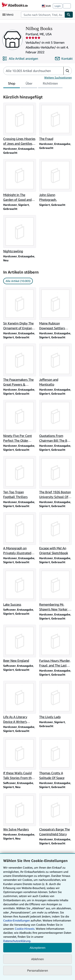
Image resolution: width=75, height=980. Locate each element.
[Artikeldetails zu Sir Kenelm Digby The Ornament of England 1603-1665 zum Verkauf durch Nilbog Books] (20, 309)
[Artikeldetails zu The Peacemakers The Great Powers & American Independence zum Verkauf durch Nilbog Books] (20, 365)
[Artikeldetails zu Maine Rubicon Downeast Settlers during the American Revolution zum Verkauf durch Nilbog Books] (56, 309)
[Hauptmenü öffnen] (9, 15)
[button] (67, 71)
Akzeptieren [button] (37, 948)
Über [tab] (29, 84)
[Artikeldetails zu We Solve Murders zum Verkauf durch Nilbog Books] (20, 812)
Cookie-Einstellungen (16, 920)
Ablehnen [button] (37, 959)
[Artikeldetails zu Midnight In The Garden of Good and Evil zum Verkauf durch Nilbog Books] (20, 181)
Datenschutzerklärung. (17, 941)
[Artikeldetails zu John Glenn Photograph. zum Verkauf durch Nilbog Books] (56, 181)
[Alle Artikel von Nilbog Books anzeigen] (20, 59)
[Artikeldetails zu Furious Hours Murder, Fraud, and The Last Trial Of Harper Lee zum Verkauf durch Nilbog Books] (56, 646)
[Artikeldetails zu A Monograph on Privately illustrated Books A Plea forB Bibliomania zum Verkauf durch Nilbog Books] (20, 534)
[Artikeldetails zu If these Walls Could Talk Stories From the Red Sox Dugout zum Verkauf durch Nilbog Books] (20, 759)
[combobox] (43, 15)
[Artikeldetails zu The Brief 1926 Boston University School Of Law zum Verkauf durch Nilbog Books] (56, 478)
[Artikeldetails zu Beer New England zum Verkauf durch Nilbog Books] (20, 644)
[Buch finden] (69, 15)
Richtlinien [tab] (50, 84)
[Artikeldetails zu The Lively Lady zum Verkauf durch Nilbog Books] (56, 700)
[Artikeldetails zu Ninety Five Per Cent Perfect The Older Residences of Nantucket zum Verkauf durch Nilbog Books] (20, 421)
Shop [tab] (12, 84)
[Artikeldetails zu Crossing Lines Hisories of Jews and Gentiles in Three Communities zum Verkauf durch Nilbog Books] (20, 124)
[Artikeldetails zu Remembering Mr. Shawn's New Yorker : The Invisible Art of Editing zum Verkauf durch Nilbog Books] (56, 590)
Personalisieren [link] (38, 970)
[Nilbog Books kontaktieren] (64, 59)
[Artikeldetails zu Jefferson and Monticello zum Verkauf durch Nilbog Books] (56, 365)
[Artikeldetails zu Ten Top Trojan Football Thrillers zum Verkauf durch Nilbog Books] (20, 478)
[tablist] (33, 84)
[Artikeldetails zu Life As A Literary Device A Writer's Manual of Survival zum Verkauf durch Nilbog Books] (20, 702)
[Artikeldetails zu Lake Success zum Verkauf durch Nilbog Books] (20, 588)
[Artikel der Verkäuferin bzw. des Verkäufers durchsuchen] (29, 71)
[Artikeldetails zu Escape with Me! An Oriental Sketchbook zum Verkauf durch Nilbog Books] (56, 534)
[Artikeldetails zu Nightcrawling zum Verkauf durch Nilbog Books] (20, 234)
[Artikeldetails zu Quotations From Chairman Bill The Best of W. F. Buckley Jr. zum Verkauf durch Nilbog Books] (56, 421)
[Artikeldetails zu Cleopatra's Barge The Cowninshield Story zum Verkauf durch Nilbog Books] (56, 815)
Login (58, 6)
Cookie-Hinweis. (25, 929)
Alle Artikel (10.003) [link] (18, 281)
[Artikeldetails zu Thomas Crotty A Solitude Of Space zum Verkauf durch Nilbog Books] (56, 759)
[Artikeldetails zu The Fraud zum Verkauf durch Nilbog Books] (56, 122)
